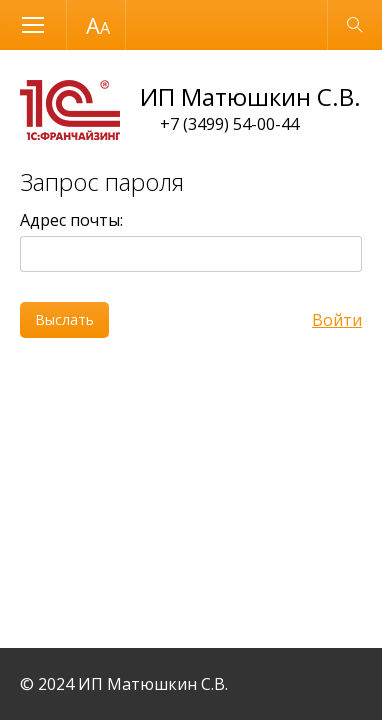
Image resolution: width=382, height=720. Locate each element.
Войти (337, 320)
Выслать (64, 319)
